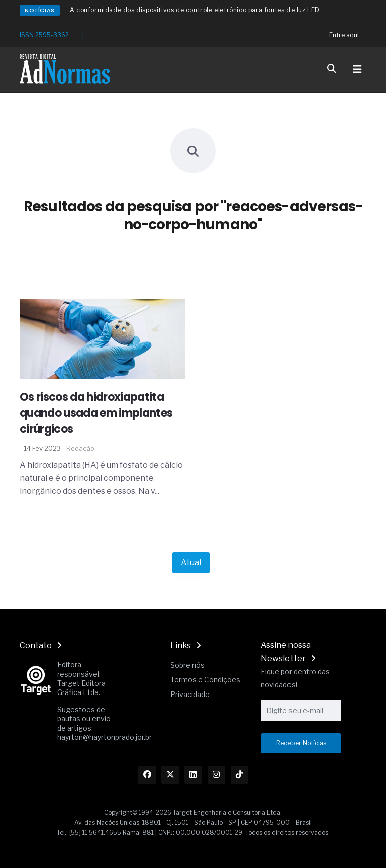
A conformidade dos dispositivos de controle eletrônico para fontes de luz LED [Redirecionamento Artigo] (195, 10)
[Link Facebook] (147, 775)
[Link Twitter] (170, 775)
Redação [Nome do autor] (80, 448)
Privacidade (190, 694)
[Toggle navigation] (357, 69)
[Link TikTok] (239, 775)
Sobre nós (187, 665)
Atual (191, 562)
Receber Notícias (301, 743)
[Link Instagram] (216, 775)
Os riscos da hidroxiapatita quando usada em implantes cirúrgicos (96, 413)
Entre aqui (344, 35)
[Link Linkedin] (193, 775)
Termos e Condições (205, 680)
